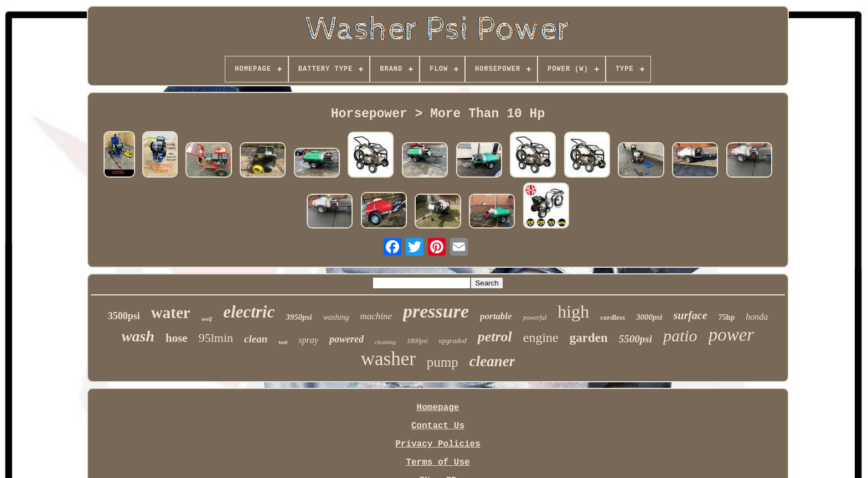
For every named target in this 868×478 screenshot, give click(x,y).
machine (376, 316)
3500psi (124, 316)
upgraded (453, 341)
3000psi (649, 317)
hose (177, 338)
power (732, 335)
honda (757, 317)
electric (249, 312)
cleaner (492, 361)
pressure (436, 311)
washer (388, 359)
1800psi (417, 341)
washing (336, 317)
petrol (495, 337)
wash (138, 336)
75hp (727, 317)
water (171, 313)
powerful (535, 318)
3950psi (299, 317)
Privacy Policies (438, 444)
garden (589, 338)
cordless (613, 317)
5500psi (635, 339)
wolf (207, 319)
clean (256, 339)
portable (496, 316)
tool (283, 342)
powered (347, 339)
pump (443, 362)
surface (690, 315)
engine (541, 337)
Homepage (438, 408)
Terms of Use (438, 463)
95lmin (216, 338)
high (573, 311)
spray (308, 340)
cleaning (385, 342)
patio (680, 336)
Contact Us (438, 426)
